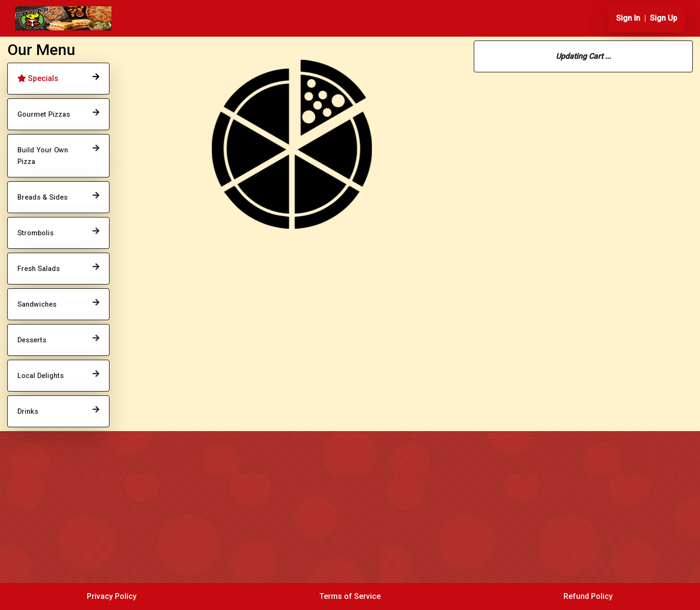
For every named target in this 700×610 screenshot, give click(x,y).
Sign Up (664, 18)
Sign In (628, 18)
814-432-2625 (519, 179)
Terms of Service (350, 596)
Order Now (168, 178)
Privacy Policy (112, 596)
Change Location (583, 235)
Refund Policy (588, 596)
